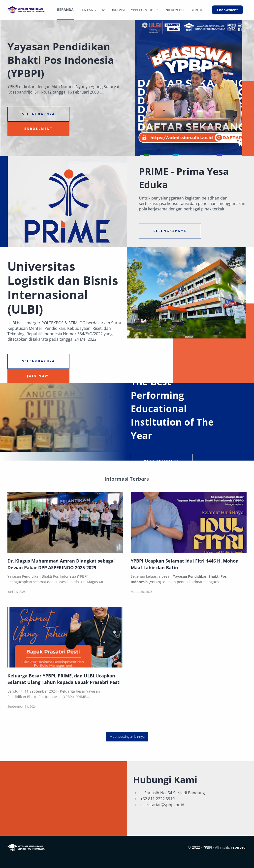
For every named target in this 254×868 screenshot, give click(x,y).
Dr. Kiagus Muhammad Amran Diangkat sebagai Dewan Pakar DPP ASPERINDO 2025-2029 (61, 564)
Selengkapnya (38, 114)
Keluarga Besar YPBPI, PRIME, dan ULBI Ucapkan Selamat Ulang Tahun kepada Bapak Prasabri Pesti (64, 679)
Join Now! (39, 376)
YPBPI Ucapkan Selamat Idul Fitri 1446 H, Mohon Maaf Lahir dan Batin (185, 564)
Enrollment (38, 129)
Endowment (227, 10)
